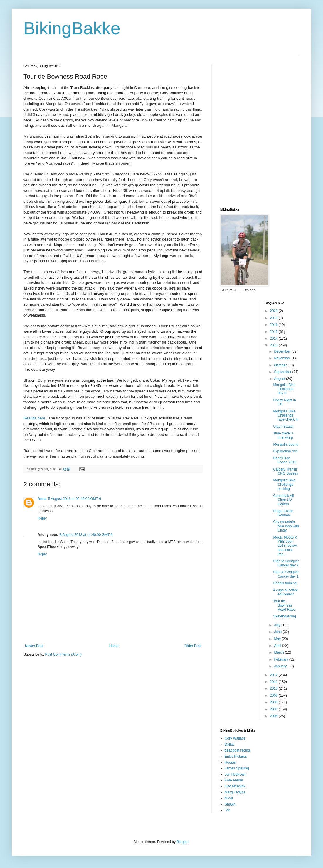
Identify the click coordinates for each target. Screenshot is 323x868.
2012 (274, 675)
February (281, 659)
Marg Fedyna (235, 792)
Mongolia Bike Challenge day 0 (284, 389)
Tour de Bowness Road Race (284, 605)
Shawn (230, 804)
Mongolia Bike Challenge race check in (286, 416)
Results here (34, 418)
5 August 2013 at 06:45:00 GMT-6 (75, 499)
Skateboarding (284, 616)
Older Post (193, 646)
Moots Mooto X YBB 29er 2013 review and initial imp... (285, 546)
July (278, 625)
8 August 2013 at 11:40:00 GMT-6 (86, 535)
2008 (274, 702)
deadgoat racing (237, 750)
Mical (229, 798)
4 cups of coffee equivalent (286, 592)
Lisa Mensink (235, 786)
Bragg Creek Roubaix (283, 513)
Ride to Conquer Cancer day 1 (286, 574)
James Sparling (237, 768)
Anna (42, 499)
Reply (42, 518)
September (283, 372)
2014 (274, 339)
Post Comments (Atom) (63, 654)
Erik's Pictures (236, 757)
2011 (274, 682)
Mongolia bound (286, 444)
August (280, 379)
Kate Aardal (234, 780)
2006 (274, 716)
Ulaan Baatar (283, 427)
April (278, 646)
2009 (274, 696)
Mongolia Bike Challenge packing (284, 484)
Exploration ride (285, 451)
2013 (274, 345)
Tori (227, 810)
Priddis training (285, 583)
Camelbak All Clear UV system (283, 500)
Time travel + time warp (283, 435)
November (283, 358)
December (283, 351)
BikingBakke (72, 28)
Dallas (229, 745)
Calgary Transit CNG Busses (285, 471)
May (278, 639)
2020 (274, 311)
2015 (274, 332)
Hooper (230, 762)
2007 (274, 709)
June (278, 632)
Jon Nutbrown (235, 774)
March (279, 652)
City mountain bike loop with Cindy (286, 526)
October (281, 365)
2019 (274, 318)
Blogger (182, 842)
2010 (274, 688)
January (281, 666)
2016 (274, 325)
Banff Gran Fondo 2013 (285, 460)
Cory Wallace (235, 738)
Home (114, 646)
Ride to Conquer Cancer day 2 (286, 563)
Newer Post (34, 646)
